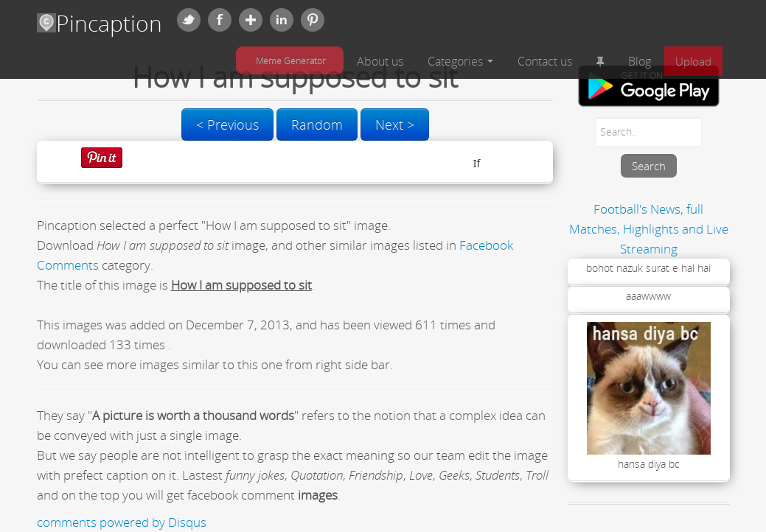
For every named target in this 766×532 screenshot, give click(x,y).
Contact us (545, 61)
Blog (640, 61)
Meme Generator (291, 60)
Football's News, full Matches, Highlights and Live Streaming (649, 229)
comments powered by (122, 522)
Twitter (189, 20)
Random (317, 125)
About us (380, 61)
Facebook (220, 20)
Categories (460, 61)
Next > (395, 125)
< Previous (227, 125)
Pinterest (313, 20)
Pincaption (100, 23)
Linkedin (282, 20)
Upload (693, 61)
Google (251, 20)
